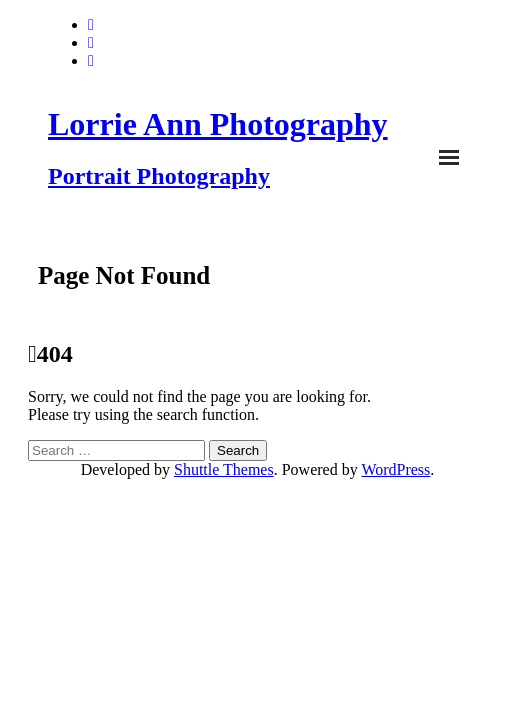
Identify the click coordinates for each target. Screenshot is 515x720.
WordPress (395, 469)
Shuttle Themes (224, 469)
